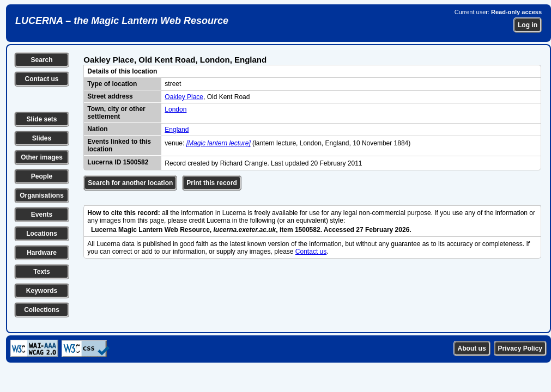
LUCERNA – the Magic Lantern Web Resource (122, 21)
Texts (41, 272)
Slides (42, 138)
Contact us (41, 79)
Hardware (42, 253)
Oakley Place (184, 97)
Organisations (42, 195)
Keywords (42, 291)
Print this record (212, 183)
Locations (42, 234)
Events (42, 215)
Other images (42, 157)
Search (41, 60)
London (175, 109)
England (177, 130)
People (42, 176)
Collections (42, 310)
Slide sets (41, 119)
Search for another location (130, 183)
